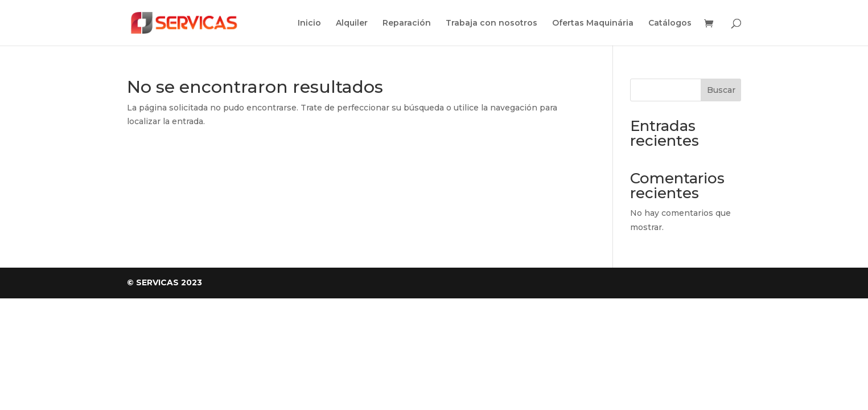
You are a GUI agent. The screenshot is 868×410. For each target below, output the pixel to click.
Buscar (721, 90)
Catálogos (670, 23)
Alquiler (352, 23)
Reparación (407, 23)
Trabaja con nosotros (491, 23)
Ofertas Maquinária (593, 23)
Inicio (309, 23)
